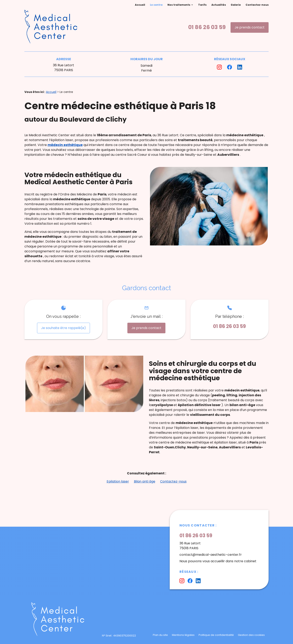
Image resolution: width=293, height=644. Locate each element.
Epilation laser (118, 481)
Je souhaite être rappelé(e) (63, 328)
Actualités (219, 5)
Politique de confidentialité (216, 635)
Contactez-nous (257, 5)
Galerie (236, 5)
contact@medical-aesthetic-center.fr (211, 555)
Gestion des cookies (251, 635)
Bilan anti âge (145, 481)
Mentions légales (183, 635)
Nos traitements (179, 5)
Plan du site (160, 635)
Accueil (140, 5)
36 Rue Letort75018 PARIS (63, 68)
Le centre (156, 5)
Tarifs (202, 5)
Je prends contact (250, 27)
